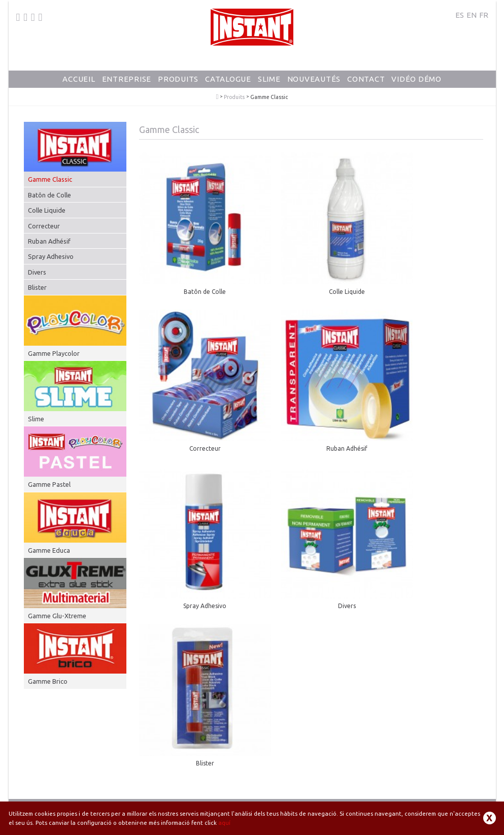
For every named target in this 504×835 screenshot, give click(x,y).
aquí (224, 823)
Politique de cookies (426, 800)
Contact (366, 79)
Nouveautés (314, 79)
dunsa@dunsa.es (115, 793)
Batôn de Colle (49, 195)
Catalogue (228, 79)
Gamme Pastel (49, 484)
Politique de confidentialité (356, 800)
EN (472, 15)
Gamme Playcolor (54, 353)
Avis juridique (295, 800)
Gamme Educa (49, 550)
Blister (37, 287)
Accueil (79, 79)
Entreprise (127, 79)
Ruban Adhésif (49, 241)
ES (460, 15)
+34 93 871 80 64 (51, 793)
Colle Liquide (47, 210)
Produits (178, 79)
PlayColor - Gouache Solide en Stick (217, 97)
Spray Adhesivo (51, 256)
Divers (37, 272)
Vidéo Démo (416, 79)
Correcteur (44, 226)
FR (484, 15)
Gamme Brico (48, 681)
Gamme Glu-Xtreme (57, 616)
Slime (269, 79)
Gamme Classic (50, 179)
